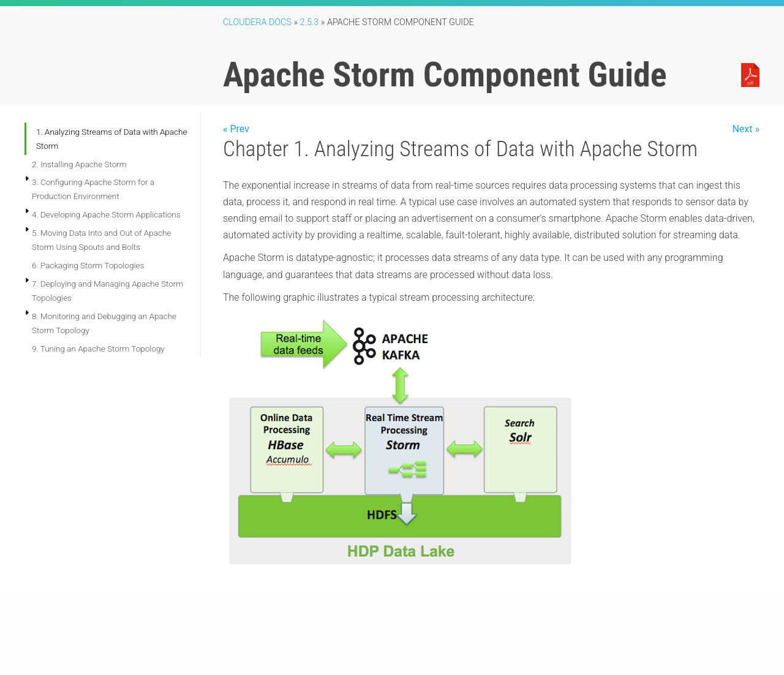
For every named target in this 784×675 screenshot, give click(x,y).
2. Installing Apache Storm (79, 164)
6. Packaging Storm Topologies (88, 265)
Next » (746, 129)
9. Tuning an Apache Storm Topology (98, 349)
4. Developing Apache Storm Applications (106, 214)
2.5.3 (310, 22)
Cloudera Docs (257, 22)
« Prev (236, 129)
